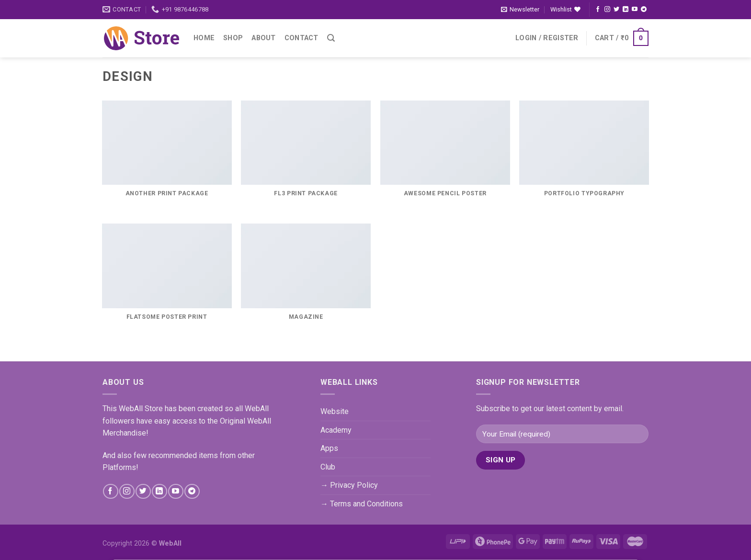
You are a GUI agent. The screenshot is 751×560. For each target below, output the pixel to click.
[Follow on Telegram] (644, 10)
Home (204, 38)
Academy (336, 430)
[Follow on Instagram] (607, 10)
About (263, 38)
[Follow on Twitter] (616, 10)
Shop (233, 38)
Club (328, 467)
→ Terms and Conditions (362, 504)
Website (335, 411)
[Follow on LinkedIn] (626, 10)
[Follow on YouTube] (635, 10)
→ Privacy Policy (349, 485)
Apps (329, 448)
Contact (302, 38)
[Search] (331, 38)
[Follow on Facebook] (598, 10)
